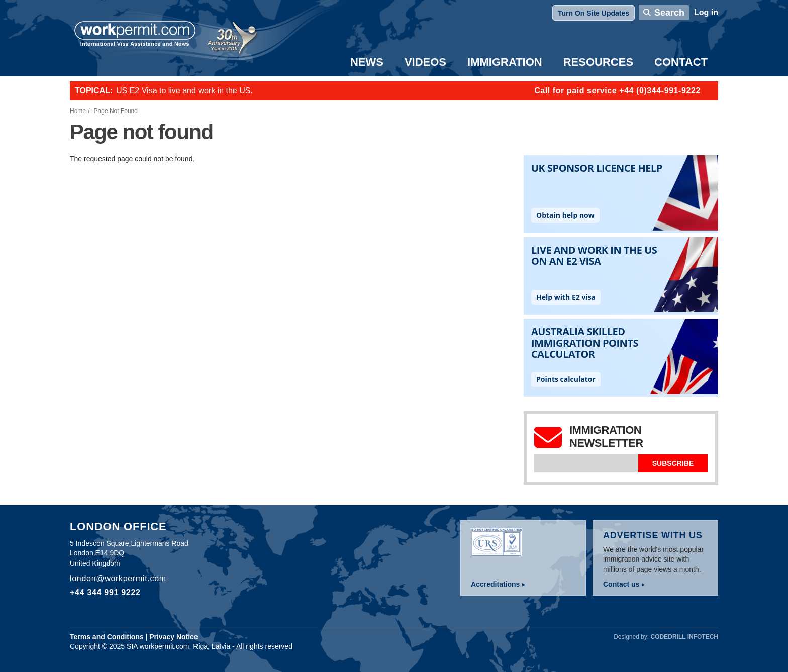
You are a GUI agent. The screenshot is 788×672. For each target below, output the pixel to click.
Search (669, 13)
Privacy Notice (174, 637)
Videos (425, 62)
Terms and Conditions (107, 637)
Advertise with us (653, 535)
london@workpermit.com (118, 578)
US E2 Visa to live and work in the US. (184, 91)
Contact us (621, 584)
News (367, 62)
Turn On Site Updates (594, 13)
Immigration (505, 62)
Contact (681, 62)
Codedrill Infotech (684, 637)
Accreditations (495, 584)
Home (78, 111)
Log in (706, 12)
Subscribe (673, 463)
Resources (598, 62)
